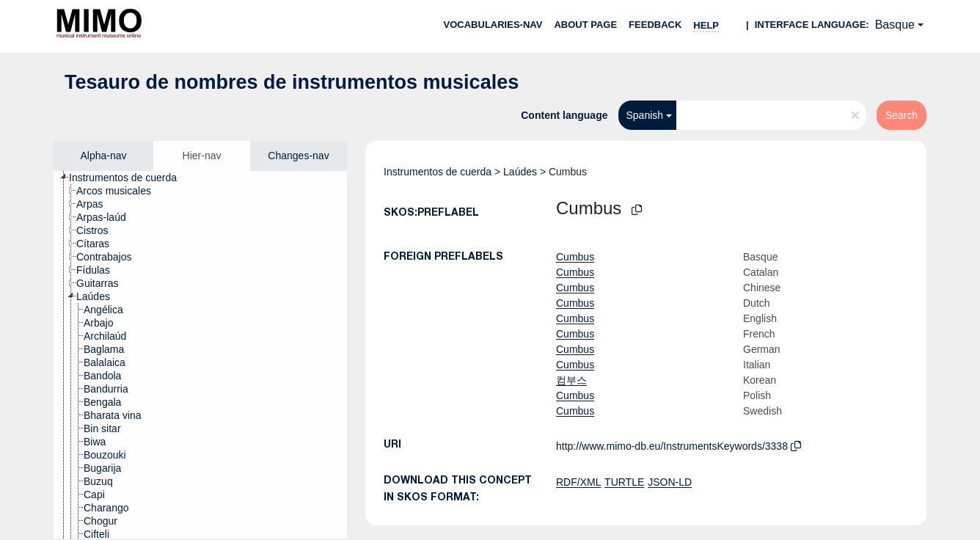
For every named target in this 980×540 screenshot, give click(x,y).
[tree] (200, 355)
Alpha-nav (103, 156)
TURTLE (624, 482)
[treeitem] (129, 178)
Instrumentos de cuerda (438, 172)
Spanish (644, 115)
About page (585, 25)
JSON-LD (670, 482)
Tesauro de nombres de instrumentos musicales (292, 82)
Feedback (655, 25)
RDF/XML (578, 482)
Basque (895, 25)
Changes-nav (298, 156)
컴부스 (571, 380)
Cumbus (575, 257)
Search (902, 115)
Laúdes (520, 172)
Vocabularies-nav (493, 25)
